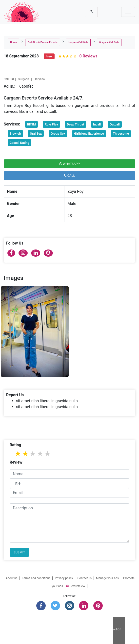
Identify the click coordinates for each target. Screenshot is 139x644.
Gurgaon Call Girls (109, 42)
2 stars (26, 454)
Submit (19, 552)
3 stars (33, 454)
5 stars (48, 454)
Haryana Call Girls (78, 42)
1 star (18, 454)
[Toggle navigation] (128, 12)
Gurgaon (24, 79)
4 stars (40, 454)
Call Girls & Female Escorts (43, 42)
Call (69, 176)
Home (13, 42)
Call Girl (9, 79)
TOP (117, 629)
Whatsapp (69, 164)
